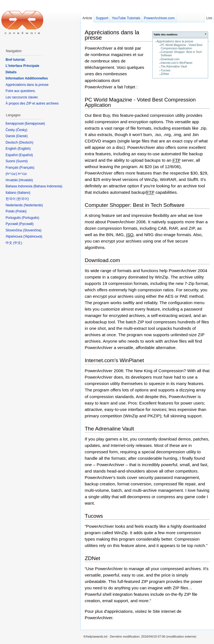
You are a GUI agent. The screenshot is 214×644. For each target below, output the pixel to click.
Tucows (166, 70)
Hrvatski (26, 180)
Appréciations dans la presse (175, 41)
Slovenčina (32, 230)
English (24, 149)
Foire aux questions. (21, 91)
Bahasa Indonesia (48, 186)
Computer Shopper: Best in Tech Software (135, 205)
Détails (11, 72)
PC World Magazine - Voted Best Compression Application (182, 47)
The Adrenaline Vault (174, 66)
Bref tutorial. (15, 60)
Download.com (170, 59)
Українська (33, 236)
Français (27, 168)
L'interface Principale (22, 66)
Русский (26, 224)
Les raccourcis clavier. (22, 97)
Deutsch (26, 142)
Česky (22, 130)
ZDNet (165, 74)
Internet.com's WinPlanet (177, 63)
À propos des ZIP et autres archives (32, 103)
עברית (11, 174)
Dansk (22, 136)
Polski (21, 211)
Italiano (24, 193)
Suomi (22, 161)
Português (31, 218)
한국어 (23, 199)
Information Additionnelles (27, 78)
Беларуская (35, 124)
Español (26, 155)
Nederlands (33, 205)
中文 (18, 243)
